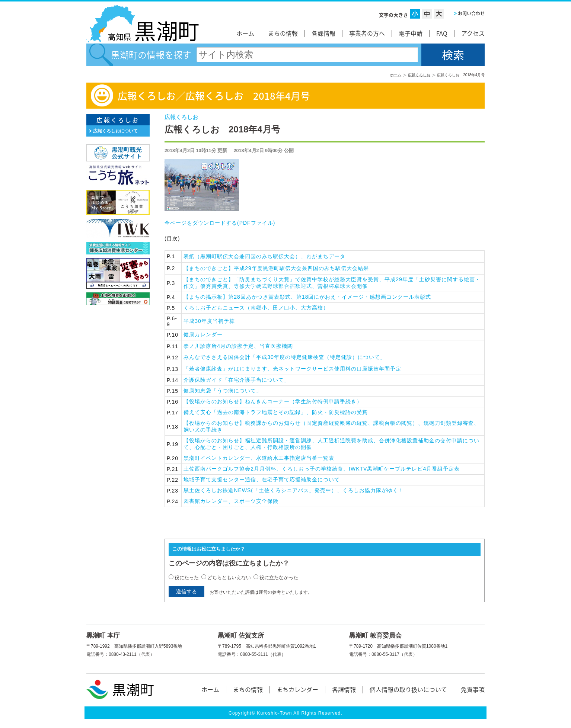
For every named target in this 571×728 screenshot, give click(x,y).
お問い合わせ (471, 13)
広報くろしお (419, 75)
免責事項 (473, 689)
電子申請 (411, 33)
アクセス (473, 33)
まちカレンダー (297, 689)
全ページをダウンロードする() (220, 223)
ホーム (245, 33)
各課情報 (323, 33)
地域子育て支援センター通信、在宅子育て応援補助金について (262, 480)
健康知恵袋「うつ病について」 (223, 391)
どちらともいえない (229, 578)
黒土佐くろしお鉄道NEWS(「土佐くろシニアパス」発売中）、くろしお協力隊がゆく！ (294, 490)
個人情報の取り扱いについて (408, 689)
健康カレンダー (203, 334)
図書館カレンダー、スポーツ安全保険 (231, 501)
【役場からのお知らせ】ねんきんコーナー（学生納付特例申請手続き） (273, 401)
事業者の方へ (367, 33)
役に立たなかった (279, 578)
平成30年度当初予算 (209, 321)
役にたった (187, 578)
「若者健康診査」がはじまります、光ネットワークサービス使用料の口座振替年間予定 (292, 369)
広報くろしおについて (115, 131)
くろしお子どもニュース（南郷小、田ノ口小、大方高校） (256, 308)
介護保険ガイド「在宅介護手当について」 (237, 380)
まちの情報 (283, 33)
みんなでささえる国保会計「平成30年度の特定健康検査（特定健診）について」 (285, 357)
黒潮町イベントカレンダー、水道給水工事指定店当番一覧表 (259, 458)
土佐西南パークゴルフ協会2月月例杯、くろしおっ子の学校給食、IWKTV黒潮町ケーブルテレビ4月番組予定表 (322, 469)
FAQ (442, 33)
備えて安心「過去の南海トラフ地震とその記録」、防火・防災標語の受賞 (276, 412)
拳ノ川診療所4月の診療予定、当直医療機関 (238, 346)
